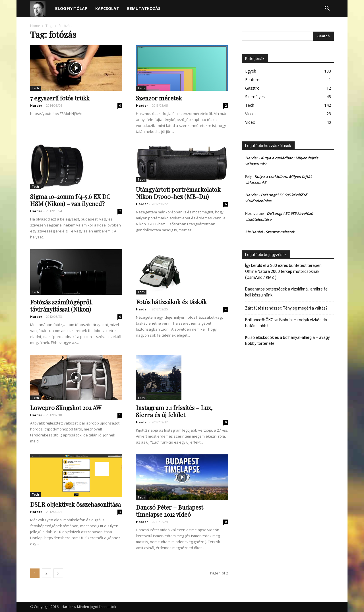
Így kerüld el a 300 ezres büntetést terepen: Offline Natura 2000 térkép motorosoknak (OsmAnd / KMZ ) (284, 271)
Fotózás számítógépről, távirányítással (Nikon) (61, 305)
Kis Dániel (254, 232)
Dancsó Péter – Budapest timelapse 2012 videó (169, 511)
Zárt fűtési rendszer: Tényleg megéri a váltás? (286, 308)
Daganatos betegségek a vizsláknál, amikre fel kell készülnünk (287, 292)
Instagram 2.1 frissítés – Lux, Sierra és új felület (174, 411)
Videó (250, 122)
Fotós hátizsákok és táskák (171, 302)
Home (35, 26)
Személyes (255, 97)
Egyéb (251, 71)
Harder (36, 105)
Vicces (251, 114)
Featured (253, 80)
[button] (327, 9)
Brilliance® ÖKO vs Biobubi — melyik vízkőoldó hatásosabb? (286, 323)
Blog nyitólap (71, 8)
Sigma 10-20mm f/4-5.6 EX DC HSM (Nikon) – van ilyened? (70, 200)
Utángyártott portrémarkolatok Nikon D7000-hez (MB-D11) (178, 193)
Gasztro (252, 88)
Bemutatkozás (144, 8)
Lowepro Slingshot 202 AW (66, 407)
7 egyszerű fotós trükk (60, 98)
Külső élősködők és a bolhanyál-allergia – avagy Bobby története (288, 340)
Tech (35, 88)
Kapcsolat (107, 8)
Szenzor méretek (159, 98)
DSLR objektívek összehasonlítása (76, 504)
